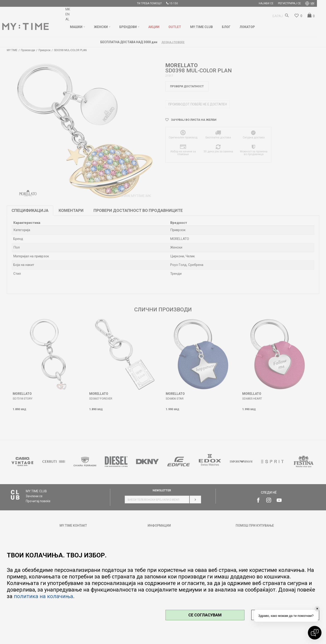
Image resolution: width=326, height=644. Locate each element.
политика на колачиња (43, 596)
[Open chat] (315, 633)
